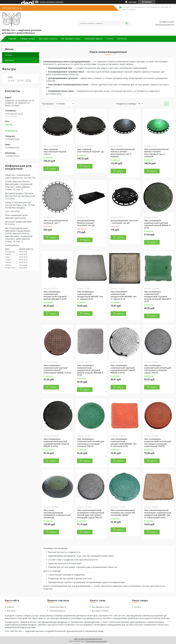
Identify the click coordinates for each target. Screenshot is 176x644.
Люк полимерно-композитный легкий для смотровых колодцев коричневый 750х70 (158, 443)
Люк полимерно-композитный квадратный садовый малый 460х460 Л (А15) (55, 295)
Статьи (110, 39)
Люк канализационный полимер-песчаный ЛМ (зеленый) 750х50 (123, 513)
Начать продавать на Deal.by (52, 2)
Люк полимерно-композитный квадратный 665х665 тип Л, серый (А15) (123, 295)
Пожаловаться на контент (96, 641)
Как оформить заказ (71, 39)
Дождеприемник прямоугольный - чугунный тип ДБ (86, 223)
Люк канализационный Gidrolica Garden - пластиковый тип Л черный (123, 153)
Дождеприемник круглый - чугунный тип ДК (124, 222)
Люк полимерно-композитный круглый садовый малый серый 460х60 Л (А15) (123, 369)
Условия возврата (57, 611)
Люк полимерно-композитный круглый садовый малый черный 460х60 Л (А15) (56, 443)
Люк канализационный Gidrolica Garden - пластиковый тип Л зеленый (156, 153)
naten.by (9, 125)
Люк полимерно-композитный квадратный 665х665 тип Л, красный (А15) (123, 443)
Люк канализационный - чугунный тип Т (56, 222)
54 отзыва (133, 2)
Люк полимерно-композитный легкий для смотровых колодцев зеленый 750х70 (91, 443)
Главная (12, 39)
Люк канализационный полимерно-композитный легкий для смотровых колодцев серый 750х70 (91, 514)
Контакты (122, 39)
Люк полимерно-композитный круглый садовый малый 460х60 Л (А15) (157, 224)
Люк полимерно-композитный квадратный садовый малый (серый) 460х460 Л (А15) (90, 370)
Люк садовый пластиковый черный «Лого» (55, 152)
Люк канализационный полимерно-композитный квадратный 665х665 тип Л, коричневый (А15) (158, 514)
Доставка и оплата (48, 39)
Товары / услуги (28, 39)
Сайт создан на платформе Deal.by (88, 639)
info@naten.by (11, 131)
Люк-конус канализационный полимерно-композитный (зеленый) (57, 514)
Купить (53, 169)
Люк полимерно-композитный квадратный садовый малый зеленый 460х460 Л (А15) (158, 296)
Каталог (9, 55)
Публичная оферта (93, 39)
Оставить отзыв (167, 22)
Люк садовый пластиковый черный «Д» (91, 150)
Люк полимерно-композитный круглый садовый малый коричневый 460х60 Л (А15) (57, 369)
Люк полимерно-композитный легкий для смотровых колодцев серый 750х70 (158, 369)
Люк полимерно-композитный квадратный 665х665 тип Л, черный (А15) (90, 295)
